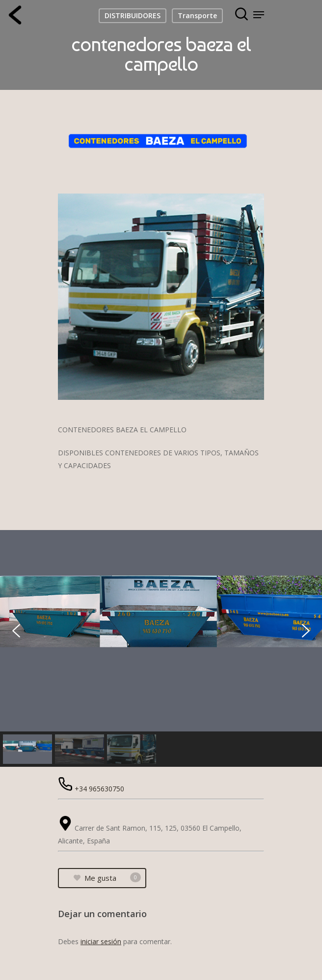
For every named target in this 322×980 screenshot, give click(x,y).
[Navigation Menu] (259, 15)
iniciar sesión (101, 941)
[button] (16, 631)
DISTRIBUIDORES (133, 15)
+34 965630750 (99, 789)
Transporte (197, 15)
